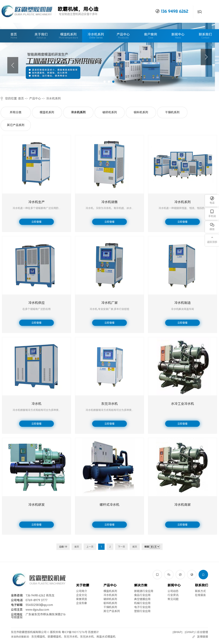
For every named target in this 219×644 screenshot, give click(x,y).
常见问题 (173, 599)
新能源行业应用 (144, 591)
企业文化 (82, 595)
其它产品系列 (16, 125)
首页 (14, 36)
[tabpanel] (109, 57)
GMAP (190, 632)
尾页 (135, 547)
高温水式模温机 (106, 637)
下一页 (121, 547)
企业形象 (82, 603)
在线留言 (200, 595)
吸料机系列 (141, 112)
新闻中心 (178, 36)
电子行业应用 (142, 607)
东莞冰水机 (87, 637)
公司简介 (82, 591)
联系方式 (200, 591)
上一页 (90, 547)
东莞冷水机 (71, 637)
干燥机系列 (172, 112)
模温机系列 (68, 34)
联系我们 (205, 36)
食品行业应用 (142, 595)
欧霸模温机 (54, 637)
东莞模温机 (38, 637)
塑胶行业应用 (142, 611)
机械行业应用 (142, 603)
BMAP (177, 632)
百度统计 (93, 632)
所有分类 (16, 112)
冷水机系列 (96, 34)
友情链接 (203, 637)
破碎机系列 (110, 112)
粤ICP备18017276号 (75, 632)
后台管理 (203, 632)
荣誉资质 (82, 599)
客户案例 (151, 36)
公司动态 (173, 591)
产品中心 (123, 36)
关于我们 (41, 36)
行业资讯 (173, 595)
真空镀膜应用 (142, 599)
